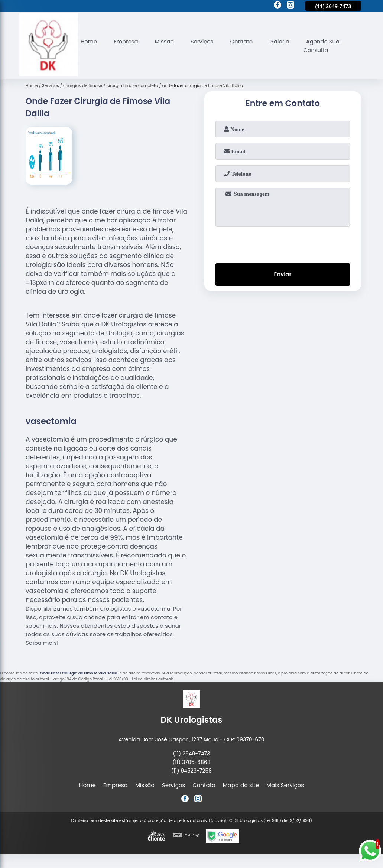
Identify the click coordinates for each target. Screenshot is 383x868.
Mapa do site (241, 785)
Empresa (126, 41)
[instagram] (291, 6)
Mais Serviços (285, 785)
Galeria (281, 41)
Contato (242, 41)
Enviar (283, 275)
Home (89, 41)
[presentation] (283, 243)
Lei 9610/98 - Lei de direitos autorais (140, 679)
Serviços (203, 41)
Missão (165, 41)
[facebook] (277, 6)
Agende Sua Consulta (323, 46)
